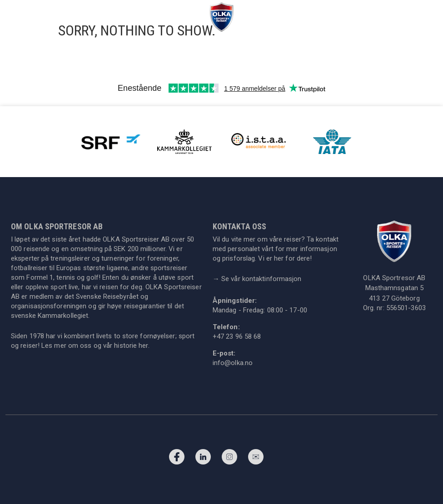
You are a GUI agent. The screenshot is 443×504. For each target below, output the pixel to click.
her (143, 346)
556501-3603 (406, 308)
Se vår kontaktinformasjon (257, 279)
